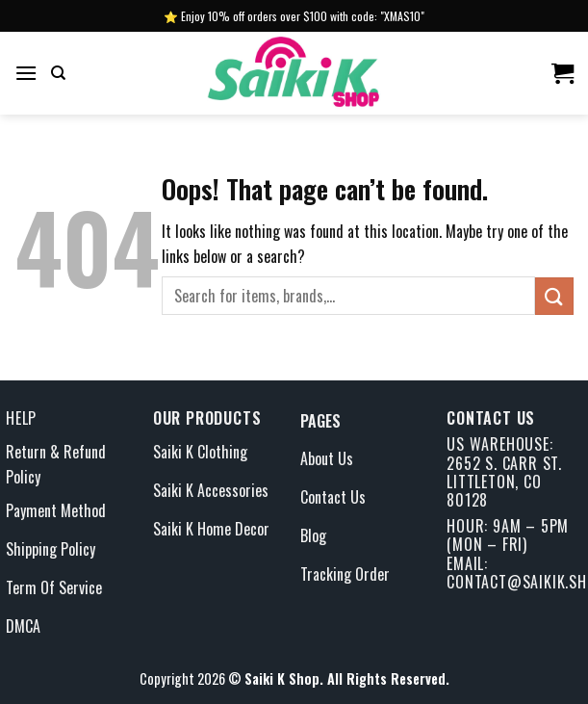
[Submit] (554, 296)
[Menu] (26, 73)
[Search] (58, 73)
